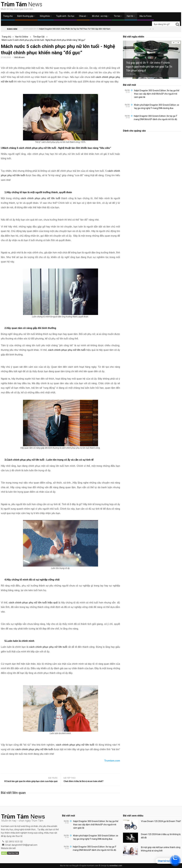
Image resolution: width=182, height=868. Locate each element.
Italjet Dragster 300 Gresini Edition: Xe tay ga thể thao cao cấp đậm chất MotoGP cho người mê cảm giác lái (157, 94)
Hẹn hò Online (22, 37)
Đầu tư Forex (146, 16)
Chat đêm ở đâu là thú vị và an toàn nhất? (83, 781)
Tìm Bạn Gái (39, 37)
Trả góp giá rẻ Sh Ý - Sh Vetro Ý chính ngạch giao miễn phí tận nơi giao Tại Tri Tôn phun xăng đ (149, 67)
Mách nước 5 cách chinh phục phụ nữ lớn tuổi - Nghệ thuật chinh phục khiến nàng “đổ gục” (44, 40)
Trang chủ (8, 16)
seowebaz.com (116, 866)
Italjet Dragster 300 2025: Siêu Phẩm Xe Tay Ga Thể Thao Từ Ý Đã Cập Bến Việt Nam (75, 29)
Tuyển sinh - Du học (65, 16)
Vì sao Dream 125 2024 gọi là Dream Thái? (161, 821)
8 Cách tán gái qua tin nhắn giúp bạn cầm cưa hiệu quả (31, 781)
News (22, 4)
